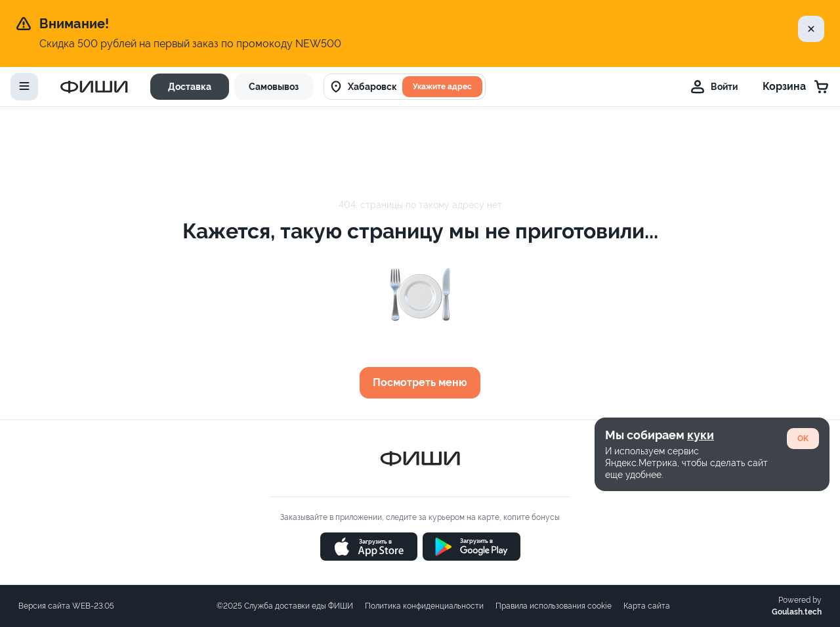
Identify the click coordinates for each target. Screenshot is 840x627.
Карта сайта (647, 606)
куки (701, 435)
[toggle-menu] (24, 87)
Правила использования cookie (554, 606)
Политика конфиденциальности (424, 606)
